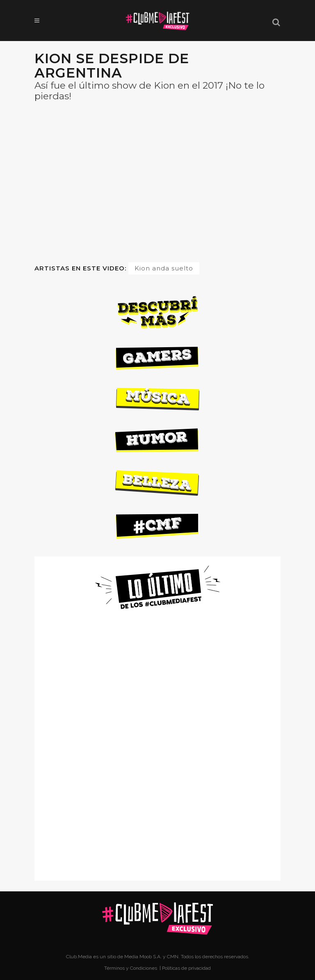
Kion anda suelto (164, 268)
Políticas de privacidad (186, 968)
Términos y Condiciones (131, 968)
